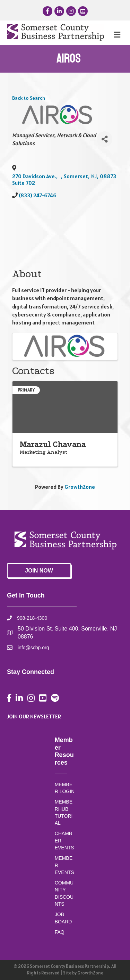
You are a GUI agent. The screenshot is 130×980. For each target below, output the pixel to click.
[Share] (105, 139)
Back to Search (29, 98)
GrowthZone (80, 487)
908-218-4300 (32, 618)
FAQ (60, 932)
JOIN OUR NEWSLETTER (34, 716)
